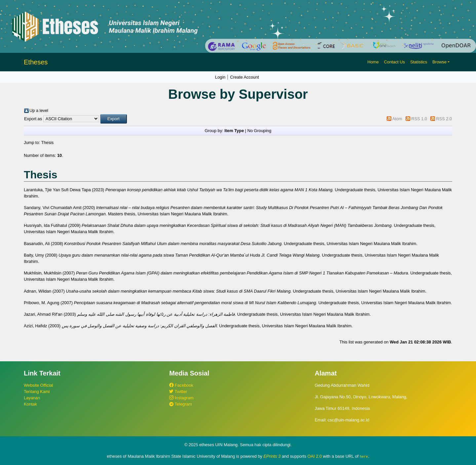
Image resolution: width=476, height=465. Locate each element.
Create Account (245, 77)
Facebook (181, 385)
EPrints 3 (272, 456)
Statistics (419, 62)
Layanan (32, 398)
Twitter (178, 392)
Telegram (181, 404)
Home (373, 62)
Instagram (181, 398)
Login (220, 77)
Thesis (47, 143)
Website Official (38, 385)
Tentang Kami (37, 392)
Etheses (36, 62)
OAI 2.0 (315, 456)
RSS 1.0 (419, 119)
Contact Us (395, 62)
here (364, 456)
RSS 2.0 (444, 119)
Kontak (30, 404)
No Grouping (259, 131)
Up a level (39, 110)
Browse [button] (439, 62)
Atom (397, 119)
